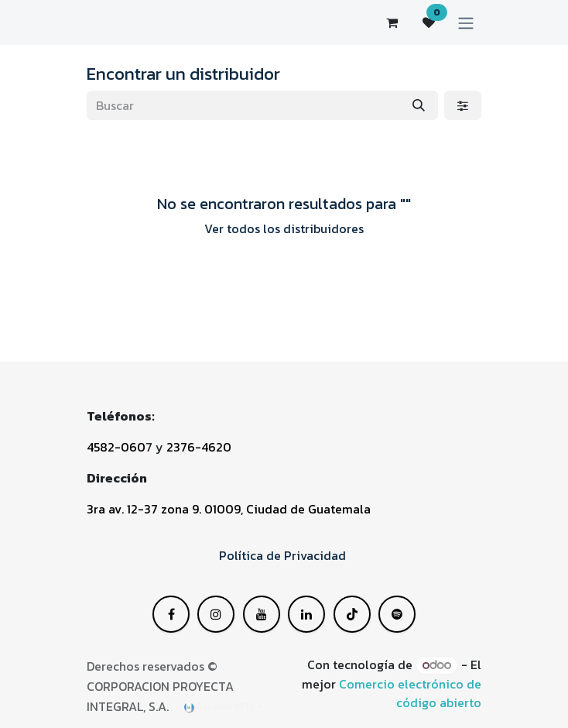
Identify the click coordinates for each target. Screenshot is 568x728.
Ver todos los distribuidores (284, 228)
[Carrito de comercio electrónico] (392, 22)
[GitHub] (397, 614)
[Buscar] (419, 105)
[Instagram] (352, 614)
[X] (216, 614)
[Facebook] (171, 614)
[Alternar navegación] (466, 22)
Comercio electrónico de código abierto (410, 693)
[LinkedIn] (262, 614)
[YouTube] (306, 614)
